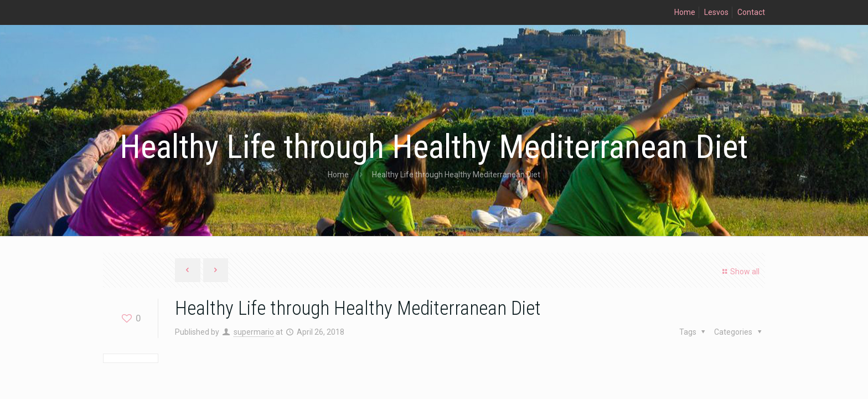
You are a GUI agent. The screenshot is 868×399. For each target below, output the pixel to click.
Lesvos (716, 12)
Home (685, 12)
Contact (751, 12)
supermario (254, 332)
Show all (739, 272)
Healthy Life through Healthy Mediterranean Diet (456, 175)
